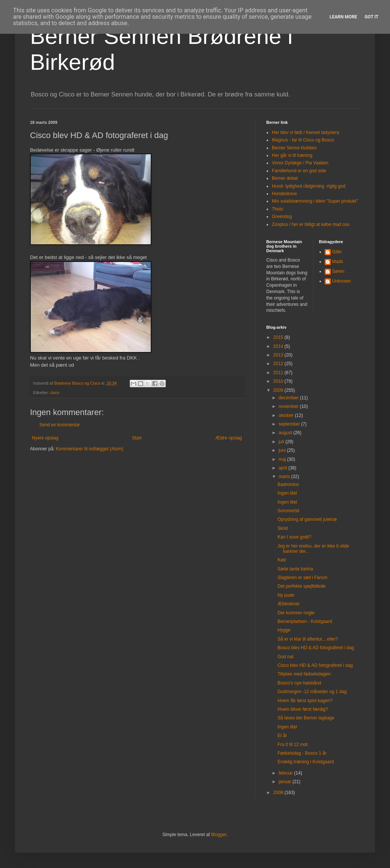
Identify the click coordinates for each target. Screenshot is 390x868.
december (289, 398)
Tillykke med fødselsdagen (304, 674)
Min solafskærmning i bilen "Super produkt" (315, 201)
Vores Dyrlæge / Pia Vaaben (300, 163)
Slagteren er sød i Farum (302, 578)
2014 (279, 346)
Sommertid (288, 511)
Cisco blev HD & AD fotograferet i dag (315, 665)
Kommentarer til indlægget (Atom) (90, 449)
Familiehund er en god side (299, 171)
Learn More (343, 17)
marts (285, 477)
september (290, 424)
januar (286, 782)
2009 (279, 390)
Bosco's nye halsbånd (299, 683)
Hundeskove (284, 194)
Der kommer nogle (296, 613)
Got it (371, 17)
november (289, 406)
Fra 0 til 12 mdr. (293, 745)
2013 (279, 355)
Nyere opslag (45, 438)
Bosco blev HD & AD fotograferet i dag (316, 648)
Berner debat (285, 178)
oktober (287, 415)
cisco (55, 393)
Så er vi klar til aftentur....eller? (308, 639)
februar (286, 773)
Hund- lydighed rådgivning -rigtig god (309, 186)
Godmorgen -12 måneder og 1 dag (312, 692)
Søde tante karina (295, 569)
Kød (282, 560)
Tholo (277, 209)
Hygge (284, 630)
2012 (279, 364)
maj (283, 459)
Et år (282, 736)
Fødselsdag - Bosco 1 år (302, 753)
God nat (286, 657)
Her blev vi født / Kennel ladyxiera (305, 132)
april (283, 468)
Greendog (282, 217)
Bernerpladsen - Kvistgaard (305, 621)
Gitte (337, 252)
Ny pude (286, 595)
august (286, 433)
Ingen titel (287, 493)
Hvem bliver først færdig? (303, 709)
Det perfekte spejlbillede (301, 586)
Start (137, 438)
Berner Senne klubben (294, 148)
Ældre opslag (229, 438)
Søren (338, 271)
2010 (279, 381)
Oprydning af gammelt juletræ (307, 519)
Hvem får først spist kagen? (305, 701)
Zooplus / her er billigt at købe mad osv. (311, 224)
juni (283, 450)
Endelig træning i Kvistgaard (306, 762)
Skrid (283, 528)
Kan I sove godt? (294, 537)
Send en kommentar (60, 425)
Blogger (219, 835)
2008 (279, 793)
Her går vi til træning (292, 155)
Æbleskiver (289, 604)
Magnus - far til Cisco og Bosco (303, 140)
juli (282, 442)
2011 (279, 373)
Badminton (288, 484)
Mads (338, 262)
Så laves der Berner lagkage (306, 718)
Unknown (342, 281)
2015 (279, 337)
